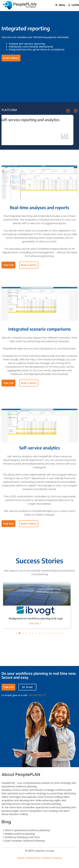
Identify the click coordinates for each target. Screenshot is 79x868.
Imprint (21, 858)
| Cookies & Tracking (51, 858)
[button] (68, 111)
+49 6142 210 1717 (37, 695)
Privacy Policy (33, 858)
